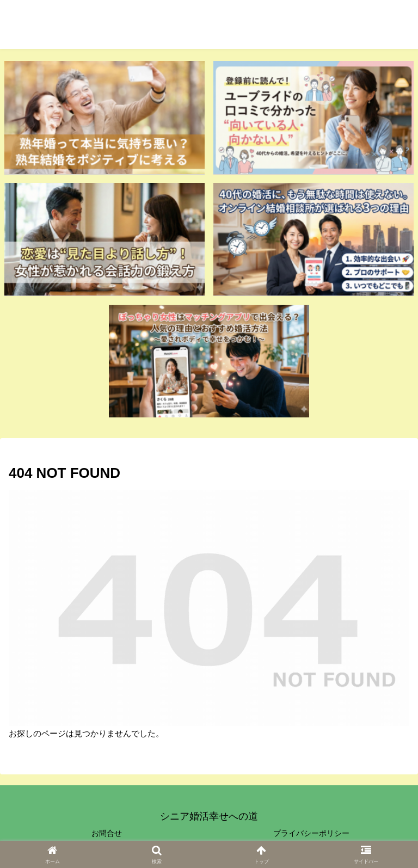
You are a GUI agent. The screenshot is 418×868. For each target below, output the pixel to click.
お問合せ (107, 833)
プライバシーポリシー (311, 833)
